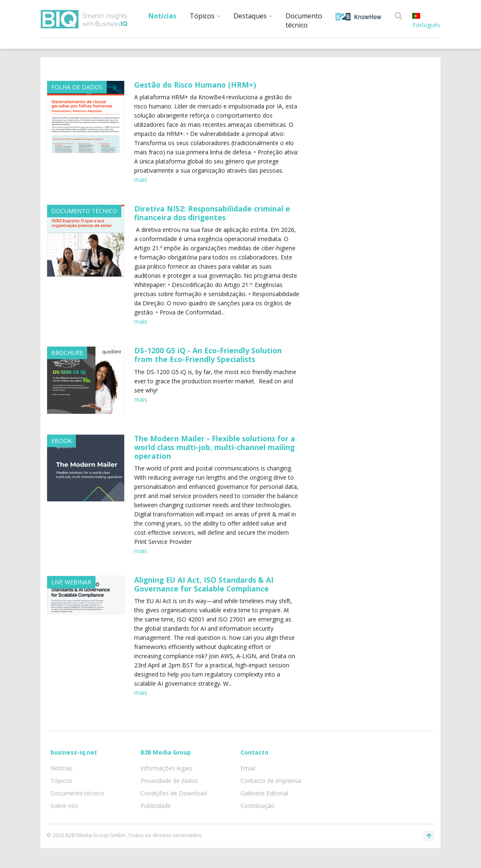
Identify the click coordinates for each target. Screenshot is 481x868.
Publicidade (156, 806)
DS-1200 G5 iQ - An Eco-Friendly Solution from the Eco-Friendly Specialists (208, 355)
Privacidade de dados (169, 781)
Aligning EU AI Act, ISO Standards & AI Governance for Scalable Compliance (204, 584)
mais (141, 180)
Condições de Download (174, 793)
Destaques (253, 16)
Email (248, 768)
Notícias (162, 16)
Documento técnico (304, 20)
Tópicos (205, 16)
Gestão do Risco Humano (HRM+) (195, 85)
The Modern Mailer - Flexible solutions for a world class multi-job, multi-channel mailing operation (215, 447)
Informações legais (166, 768)
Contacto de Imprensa (271, 781)
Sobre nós (64, 806)
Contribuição (258, 806)
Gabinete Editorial (264, 793)
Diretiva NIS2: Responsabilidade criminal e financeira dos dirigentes (212, 213)
